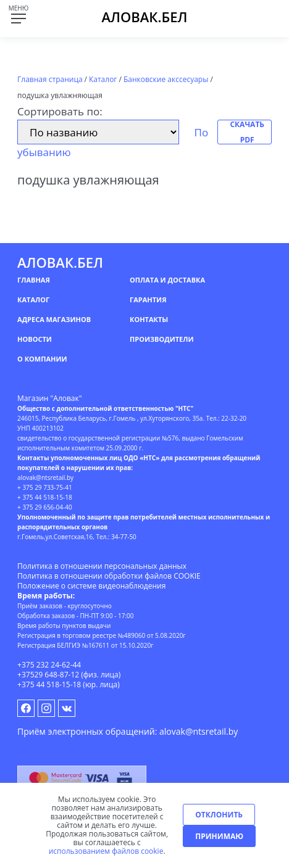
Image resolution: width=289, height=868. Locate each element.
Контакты (149, 319)
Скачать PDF (247, 132)
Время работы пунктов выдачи (64, 626)
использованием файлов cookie (106, 851)
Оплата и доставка (167, 280)
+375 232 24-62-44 (49, 665)
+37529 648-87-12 (48, 675)
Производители (161, 339)
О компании (42, 359)
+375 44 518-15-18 (49, 684)
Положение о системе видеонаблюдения (91, 586)
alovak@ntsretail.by (199, 731)
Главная (34, 280)
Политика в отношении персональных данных (102, 566)
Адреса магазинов (54, 319)
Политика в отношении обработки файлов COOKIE (109, 576)
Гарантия (148, 300)
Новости (35, 339)
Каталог (33, 300)
